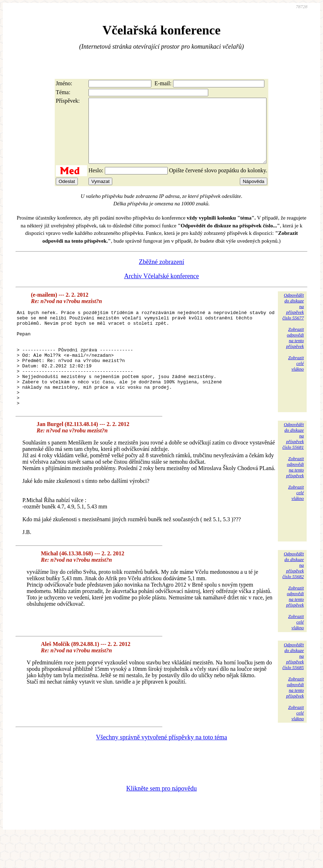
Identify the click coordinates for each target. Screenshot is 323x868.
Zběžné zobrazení (161, 275)
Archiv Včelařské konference (161, 289)
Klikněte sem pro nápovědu (161, 820)
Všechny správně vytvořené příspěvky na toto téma (161, 769)
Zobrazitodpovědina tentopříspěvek (295, 351)
